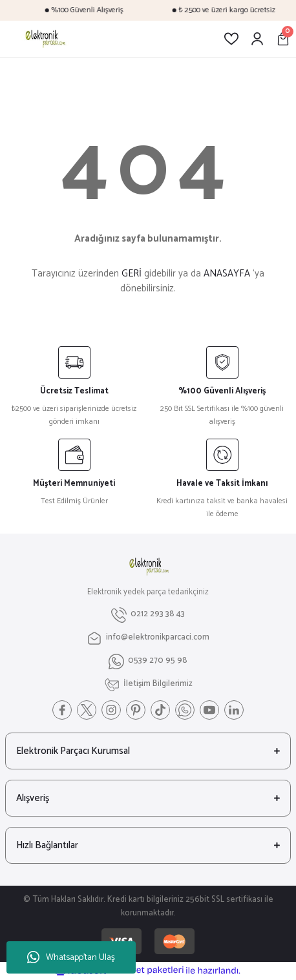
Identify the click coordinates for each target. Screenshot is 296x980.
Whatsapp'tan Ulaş (71, 958)
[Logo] (44, 39)
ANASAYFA (227, 274)
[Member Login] (257, 39)
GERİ (132, 274)
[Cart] (283, 39)
